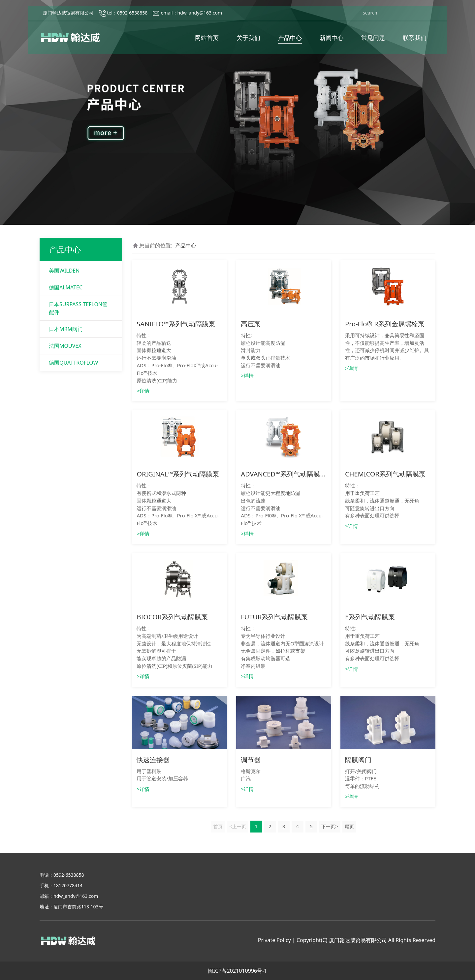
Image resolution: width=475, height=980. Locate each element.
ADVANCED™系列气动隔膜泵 (284, 474)
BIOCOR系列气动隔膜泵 (172, 617)
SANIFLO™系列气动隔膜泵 (176, 324)
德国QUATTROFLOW (73, 363)
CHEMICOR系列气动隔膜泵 (385, 474)
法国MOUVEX (65, 346)
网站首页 (207, 40)
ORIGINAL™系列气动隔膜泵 (178, 474)
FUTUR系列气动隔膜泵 (274, 617)
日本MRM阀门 (66, 329)
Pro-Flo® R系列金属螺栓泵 (385, 324)
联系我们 (415, 40)
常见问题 (373, 40)
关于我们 (248, 40)
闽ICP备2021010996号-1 (237, 971)
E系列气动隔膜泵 (370, 617)
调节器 (251, 760)
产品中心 (290, 40)
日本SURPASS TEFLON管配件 (78, 308)
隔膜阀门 (358, 760)
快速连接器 (153, 760)
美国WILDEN (64, 271)
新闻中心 (332, 40)
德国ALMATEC (66, 287)
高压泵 (251, 324)
